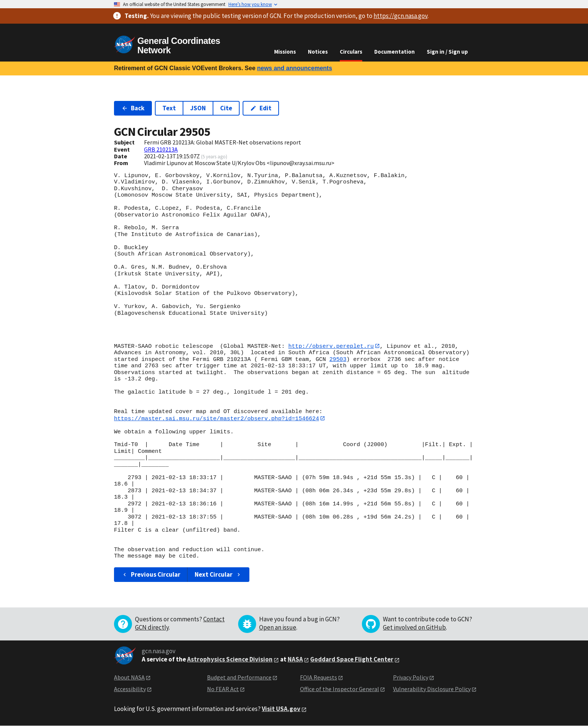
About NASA (129, 678)
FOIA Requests (319, 678)
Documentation (394, 52)
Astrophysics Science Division (230, 660)
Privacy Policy (411, 678)
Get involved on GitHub (414, 628)
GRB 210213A (161, 149)
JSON (198, 108)
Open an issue (278, 628)
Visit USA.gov (281, 709)
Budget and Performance (239, 678)
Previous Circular (151, 575)
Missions (285, 52)
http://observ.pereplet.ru (331, 346)
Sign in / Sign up (447, 52)
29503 (338, 359)
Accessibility (130, 689)
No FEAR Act (223, 689)
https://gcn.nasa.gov (400, 16)
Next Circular (218, 575)
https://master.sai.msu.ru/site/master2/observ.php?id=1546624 (217, 418)
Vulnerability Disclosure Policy (432, 689)
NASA (295, 660)
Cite (226, 108)
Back (133, 108)
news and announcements (294, 68)
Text (169, 108)
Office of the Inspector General (340, 689)
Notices (318, 52)
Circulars (351, 52)
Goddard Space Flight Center (352, 660)
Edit (261, 108)
